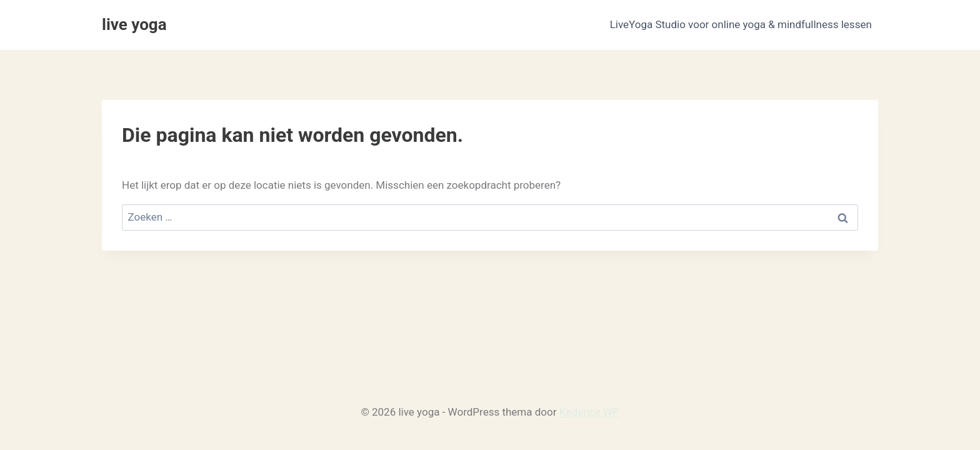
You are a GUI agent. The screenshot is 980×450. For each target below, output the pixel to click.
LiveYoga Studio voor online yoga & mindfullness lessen (741, 24)
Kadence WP (589, 412)
